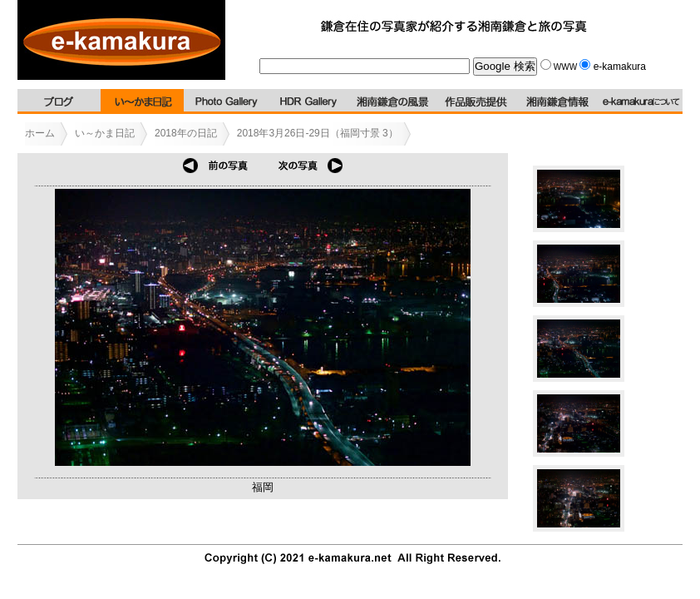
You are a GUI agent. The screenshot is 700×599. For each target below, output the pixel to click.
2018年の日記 (186, 133)
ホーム (40, 133)
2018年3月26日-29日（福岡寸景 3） (318, 133)
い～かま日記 (105, 133)
